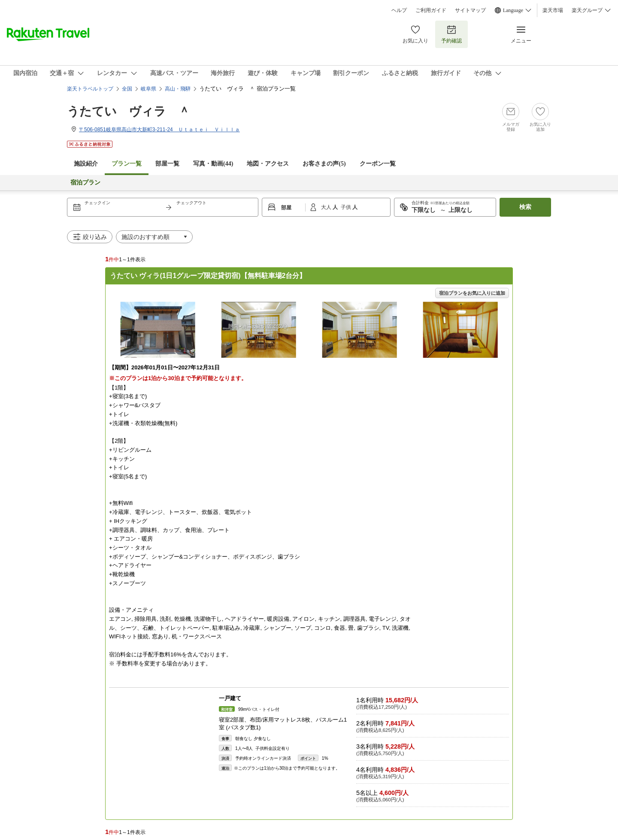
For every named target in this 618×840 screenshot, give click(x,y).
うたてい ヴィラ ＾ (129, 111)
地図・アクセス (268, 164)
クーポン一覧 (378, 164)
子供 (347, 207)
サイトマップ (470, 10)
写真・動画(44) (213, 164)
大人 (327, 207)
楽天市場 (553, 10)
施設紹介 (86, 164)
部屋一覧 (167, 164)
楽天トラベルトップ (90, 89)
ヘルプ (399, 10)
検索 (525, 207)
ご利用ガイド (431, 10)
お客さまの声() (324, 164)
